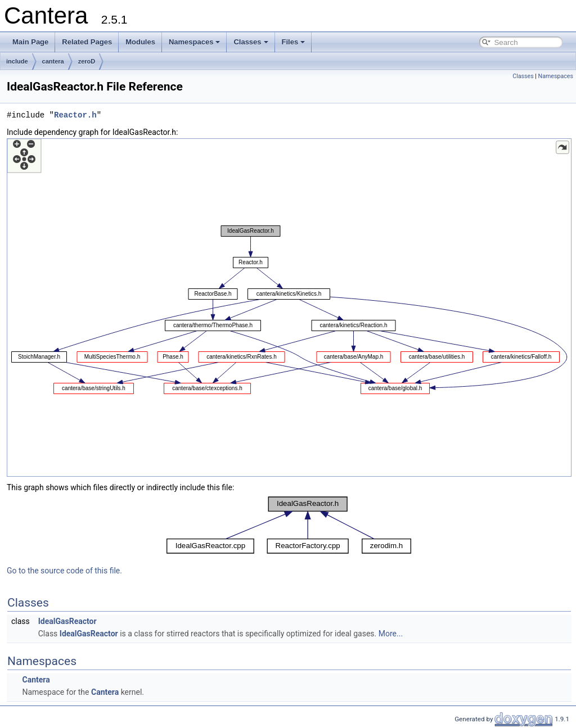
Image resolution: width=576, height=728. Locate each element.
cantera (53, 61)
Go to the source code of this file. (64, 571)
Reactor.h (75, 115)
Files (294, 42)
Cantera (36, 680)
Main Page (30, 42)
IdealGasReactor (67, 621)
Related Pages (87, 42)
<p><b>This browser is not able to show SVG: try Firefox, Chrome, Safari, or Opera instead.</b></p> (289, 308)
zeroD (87, 61)
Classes (251, 42)
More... (391, 634)
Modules (140, 42)
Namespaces (195, 42)
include (17, 61)
